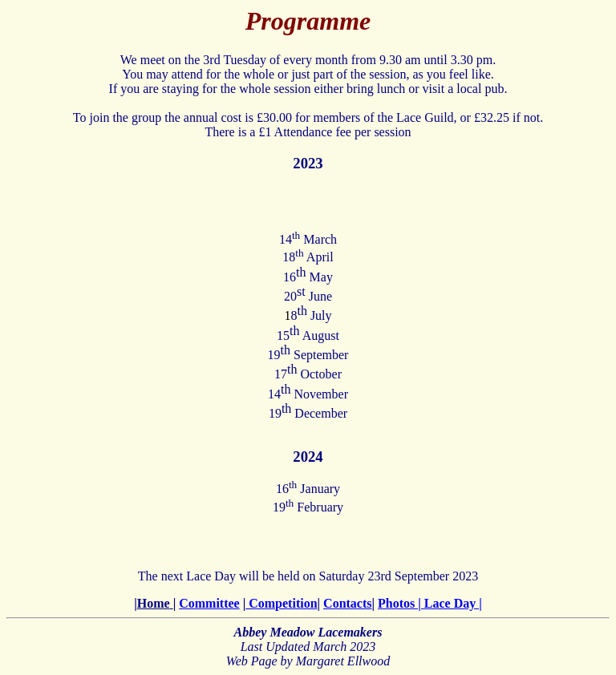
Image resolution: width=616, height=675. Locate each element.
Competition (281, 603)
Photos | (401, 603)
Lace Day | (453, 603)
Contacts (347, 603)
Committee (209, 603)
